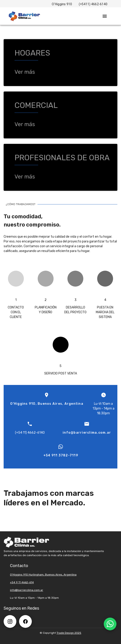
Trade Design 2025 (69, 633)
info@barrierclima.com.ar (27, 590)
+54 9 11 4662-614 (22, 582)
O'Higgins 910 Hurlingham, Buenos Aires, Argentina (43, 575)
